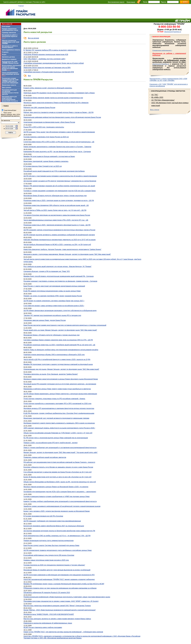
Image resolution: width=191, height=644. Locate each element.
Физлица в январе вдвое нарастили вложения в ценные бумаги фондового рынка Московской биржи (61, 379)
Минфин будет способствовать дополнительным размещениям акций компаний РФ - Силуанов (59, 276)
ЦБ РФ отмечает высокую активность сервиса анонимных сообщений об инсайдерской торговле (59, 235)
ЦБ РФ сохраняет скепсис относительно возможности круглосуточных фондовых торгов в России (59, 230)
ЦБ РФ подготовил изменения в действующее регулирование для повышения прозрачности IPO (59, 575)
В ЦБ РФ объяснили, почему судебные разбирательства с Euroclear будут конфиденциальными (59, 413)
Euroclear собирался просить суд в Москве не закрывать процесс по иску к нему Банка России (58, 467)
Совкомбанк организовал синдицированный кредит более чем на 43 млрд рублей (54, 63)
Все (29, 76)
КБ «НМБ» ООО (157, 97)
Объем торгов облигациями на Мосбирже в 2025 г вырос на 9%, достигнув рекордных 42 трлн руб (60, 482)
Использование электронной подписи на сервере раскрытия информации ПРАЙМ (11, 68)
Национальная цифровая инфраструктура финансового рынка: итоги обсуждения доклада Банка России (62, 117)
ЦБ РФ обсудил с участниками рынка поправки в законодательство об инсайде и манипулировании (60, 176)
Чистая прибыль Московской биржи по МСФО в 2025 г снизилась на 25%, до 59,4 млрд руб (57, 245)
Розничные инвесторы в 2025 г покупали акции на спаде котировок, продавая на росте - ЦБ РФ (59, 201)
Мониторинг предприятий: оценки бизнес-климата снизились (46, 161)
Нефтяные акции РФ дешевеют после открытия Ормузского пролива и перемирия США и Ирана (59, 93)
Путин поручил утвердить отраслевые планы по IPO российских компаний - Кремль (54, 399)
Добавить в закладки (25, 2)
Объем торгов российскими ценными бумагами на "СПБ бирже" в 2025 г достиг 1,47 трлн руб (58, 433)
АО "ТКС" (155, 95)
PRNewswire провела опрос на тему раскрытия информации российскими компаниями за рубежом (60, 588)
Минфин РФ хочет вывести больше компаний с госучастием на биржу (49, 156)
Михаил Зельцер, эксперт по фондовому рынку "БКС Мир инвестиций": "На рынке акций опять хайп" (61, 452)
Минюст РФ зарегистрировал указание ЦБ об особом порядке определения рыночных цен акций (59, 186)
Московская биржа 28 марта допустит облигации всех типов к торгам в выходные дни (55, 196)
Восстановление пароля (116, 2)
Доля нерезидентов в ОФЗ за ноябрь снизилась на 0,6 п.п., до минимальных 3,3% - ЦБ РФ (57, 536)
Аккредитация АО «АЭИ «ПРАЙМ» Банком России (10, 62)
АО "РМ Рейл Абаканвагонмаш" (163, 100)
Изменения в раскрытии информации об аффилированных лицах (48, 623)
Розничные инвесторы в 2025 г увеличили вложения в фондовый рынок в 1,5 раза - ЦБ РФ (57, 225)
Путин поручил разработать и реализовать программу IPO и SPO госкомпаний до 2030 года (57, 404)
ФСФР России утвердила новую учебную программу (43, 627)
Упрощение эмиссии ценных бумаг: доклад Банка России (45, 320)
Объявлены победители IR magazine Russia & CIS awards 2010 (47, 593)
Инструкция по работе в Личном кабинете (10, 47)
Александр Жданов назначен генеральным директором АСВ (46, 54)
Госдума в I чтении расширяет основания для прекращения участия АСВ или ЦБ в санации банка (60, 191)
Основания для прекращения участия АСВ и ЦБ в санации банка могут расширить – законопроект (60, 492)
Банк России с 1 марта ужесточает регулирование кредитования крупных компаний (54, 286)
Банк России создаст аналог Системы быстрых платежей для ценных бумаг (51, 545)
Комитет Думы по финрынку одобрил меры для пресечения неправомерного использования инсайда (61, 350)
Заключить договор (8, 57)
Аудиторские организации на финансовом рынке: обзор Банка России (49, 122)
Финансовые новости (9, 85)
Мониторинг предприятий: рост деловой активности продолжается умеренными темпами (56, 418)
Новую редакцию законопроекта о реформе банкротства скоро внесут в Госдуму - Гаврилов (57, 147)
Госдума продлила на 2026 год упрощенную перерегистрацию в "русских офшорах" (54, 565)
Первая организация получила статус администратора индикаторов (49, 541)
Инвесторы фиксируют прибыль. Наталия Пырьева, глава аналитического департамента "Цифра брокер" (62, 249)
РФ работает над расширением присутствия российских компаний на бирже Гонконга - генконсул (59, 462)
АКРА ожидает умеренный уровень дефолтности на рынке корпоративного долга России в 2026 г (59, 428)
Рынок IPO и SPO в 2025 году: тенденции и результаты (44, 127)
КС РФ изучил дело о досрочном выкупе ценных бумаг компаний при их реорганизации (56, 438)
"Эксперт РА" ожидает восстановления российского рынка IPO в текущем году (52, 315)
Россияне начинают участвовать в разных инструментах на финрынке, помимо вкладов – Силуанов (60, 281)
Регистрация (131, 2)
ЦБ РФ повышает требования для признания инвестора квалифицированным (52, 521)
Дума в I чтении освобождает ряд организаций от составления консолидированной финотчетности (60, 448)
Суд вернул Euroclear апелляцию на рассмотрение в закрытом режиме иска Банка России (57, 215)
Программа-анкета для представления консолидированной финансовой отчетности (10, 99)
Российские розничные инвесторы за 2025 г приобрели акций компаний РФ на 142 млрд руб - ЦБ (59, 345)
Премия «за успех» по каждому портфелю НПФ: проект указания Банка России (53, 296)
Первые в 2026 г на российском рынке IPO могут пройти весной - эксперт (51, 443)
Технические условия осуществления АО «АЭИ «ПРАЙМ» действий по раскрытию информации (10, 81)
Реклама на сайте (39, 2)
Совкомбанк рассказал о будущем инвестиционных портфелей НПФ (49, 72)
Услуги (4, 55)
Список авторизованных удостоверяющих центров (10, 74)
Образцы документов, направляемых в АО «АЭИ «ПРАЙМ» (11, 42)
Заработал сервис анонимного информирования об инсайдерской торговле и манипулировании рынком (62, 506)
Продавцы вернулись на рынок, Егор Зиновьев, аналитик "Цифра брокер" (51, 374)
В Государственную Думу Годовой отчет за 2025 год (43, 166)
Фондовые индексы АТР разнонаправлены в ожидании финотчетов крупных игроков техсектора (59, 408)
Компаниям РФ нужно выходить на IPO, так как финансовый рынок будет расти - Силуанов (57, 152)
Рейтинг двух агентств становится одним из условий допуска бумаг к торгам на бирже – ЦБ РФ (58, 112)
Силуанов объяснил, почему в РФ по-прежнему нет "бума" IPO (47, 271)
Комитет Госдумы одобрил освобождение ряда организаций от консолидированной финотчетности (60, 501)
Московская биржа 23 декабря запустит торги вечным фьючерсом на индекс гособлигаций (57, 570)
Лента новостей (7, 24)
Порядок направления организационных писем (10, 29)
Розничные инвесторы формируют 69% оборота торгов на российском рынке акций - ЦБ (56, 205)
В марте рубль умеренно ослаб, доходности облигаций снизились (48, 88)
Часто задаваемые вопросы (11, 50)
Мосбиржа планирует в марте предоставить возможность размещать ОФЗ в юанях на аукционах (59, 423)
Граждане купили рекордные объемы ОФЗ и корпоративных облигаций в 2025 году (54, 355)
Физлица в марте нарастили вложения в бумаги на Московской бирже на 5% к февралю (56, 103)
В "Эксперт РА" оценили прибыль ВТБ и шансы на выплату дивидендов (50, 50)
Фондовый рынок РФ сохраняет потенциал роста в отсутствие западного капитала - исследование (60, 384)
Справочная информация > (162, 50)
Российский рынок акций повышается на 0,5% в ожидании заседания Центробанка (54, 171)
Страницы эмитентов (9, 33)
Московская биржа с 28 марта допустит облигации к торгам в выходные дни (52, 335)
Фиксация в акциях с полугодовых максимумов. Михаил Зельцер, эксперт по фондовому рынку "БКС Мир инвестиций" (67, 254)
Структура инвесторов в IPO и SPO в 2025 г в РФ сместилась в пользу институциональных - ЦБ (59, 142)
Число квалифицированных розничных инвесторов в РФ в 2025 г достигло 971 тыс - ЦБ (56, 220)
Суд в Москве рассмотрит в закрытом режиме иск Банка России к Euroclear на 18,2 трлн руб (57, 472)
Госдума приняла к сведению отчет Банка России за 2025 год (46, 137)
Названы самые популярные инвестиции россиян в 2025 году (46, 560)
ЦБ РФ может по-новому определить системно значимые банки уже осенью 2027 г (54, 301)
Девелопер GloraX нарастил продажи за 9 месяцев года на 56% (47, 68)
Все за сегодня (34, 38)
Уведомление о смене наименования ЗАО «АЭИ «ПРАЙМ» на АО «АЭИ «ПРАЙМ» (168, 80)
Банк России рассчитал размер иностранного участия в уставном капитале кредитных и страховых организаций (65, 325)
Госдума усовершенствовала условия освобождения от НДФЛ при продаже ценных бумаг (57, 497)
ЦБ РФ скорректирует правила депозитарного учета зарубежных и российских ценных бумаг (58, 550)
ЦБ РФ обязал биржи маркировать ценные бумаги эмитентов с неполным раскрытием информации (60, 394)
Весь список (155, 110)
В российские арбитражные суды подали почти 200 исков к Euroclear (49, 555)
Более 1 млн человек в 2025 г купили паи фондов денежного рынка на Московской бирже (57, 511)
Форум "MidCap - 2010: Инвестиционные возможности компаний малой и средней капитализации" (60, 610)
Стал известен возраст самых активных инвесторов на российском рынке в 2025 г (54, 306)
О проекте (5, 52)
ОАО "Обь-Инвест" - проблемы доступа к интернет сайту (44, 59)
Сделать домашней (10, 2)
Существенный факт (10, 110)
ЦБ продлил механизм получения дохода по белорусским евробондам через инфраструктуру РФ (59, 531)
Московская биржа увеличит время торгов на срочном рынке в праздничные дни (53, 98)
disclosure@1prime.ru (173, 32)
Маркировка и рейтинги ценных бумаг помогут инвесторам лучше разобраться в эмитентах (57, 389)
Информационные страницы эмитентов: (168, 91)
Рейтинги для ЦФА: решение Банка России (39, 108)
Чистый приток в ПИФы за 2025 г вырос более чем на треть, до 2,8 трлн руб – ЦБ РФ (55, 210)
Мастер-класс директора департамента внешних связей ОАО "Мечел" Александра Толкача (57, 606)
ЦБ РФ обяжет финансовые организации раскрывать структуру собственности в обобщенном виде (60, 311)
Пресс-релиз (8, 113)
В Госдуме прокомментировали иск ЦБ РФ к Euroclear (43, 516)
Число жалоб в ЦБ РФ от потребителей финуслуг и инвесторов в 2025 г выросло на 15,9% (57, 359)
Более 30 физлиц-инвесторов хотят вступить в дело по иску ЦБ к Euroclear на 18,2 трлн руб (57, 477)
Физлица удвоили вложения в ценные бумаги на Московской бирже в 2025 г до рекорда (56, 487)
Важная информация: (162, 37)
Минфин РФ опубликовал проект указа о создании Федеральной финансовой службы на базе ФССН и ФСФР (64, 584)
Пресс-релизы (7, 87)
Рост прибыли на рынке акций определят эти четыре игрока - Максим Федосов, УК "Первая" (57, 267)
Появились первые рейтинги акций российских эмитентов (45, 457)
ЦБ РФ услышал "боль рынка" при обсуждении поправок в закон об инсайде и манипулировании (59, 132)
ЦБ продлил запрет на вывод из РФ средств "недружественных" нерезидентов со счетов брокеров (60, 181)
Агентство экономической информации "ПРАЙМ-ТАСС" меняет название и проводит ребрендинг (59, 579)
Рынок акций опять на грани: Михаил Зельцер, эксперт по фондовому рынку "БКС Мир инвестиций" (60, 330)
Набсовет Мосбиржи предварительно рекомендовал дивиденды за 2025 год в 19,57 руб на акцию (60, 240)
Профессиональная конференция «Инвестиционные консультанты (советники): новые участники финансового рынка (67, 597)
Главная (21, 6)
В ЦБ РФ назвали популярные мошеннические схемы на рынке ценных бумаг (52, 291)
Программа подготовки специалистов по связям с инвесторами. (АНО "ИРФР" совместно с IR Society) (61, 601)
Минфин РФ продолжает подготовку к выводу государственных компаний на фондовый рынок (58, 364)
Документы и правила (9, 59)
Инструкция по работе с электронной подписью (10, 37)
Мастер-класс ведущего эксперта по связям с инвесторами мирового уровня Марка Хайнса (57, 619)
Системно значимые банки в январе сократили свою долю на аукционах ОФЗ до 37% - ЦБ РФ (58, 340)
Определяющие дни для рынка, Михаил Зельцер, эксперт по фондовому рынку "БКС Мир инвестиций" (61, 369)
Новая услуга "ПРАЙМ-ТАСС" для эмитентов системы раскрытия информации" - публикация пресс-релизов (63, 632)
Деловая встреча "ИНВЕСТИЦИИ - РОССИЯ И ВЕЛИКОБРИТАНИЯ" (49, 614)
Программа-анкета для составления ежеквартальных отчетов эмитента (10, 92)
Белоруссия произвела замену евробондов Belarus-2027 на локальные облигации (54, 526)
